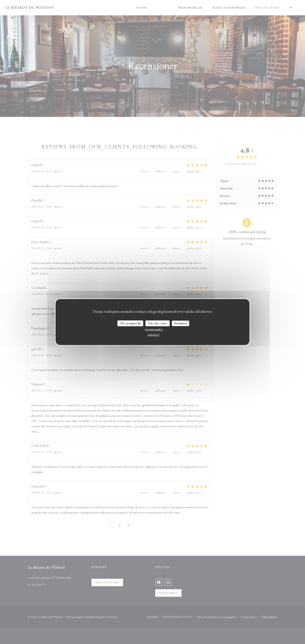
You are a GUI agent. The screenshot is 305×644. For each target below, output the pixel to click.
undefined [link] (153, 335)
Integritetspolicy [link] (154, 329)
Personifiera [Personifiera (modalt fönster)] (181, 323)
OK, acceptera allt (130, 323)
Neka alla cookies (158, 323)
